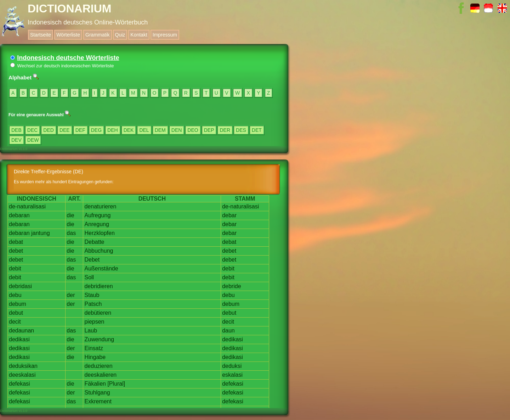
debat (16, 242)
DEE (65, 130)
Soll (89, 277)
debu (15, 295)
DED (49, 130)
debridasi (20, 286)
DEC (33, 130)
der (71, 295)
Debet (92, 260)
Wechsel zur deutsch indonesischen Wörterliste (62, 66)
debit (15, 268)
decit (15, 322)
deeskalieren (100, 375)
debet (16, 251)
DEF (80, 130)
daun (228, 331)
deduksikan (23, 366)
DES (241, 130)
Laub (91, 331)
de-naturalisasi (27, 206)
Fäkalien (95, 384)
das (71, 233)
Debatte (94, 242)
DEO (193, 130)
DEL (144, 130)
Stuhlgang (97, 393)
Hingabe (95, 357)
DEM (160, 130)
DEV (16, 140)
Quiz (120, 35)
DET (257, 130)
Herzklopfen (99, 233)
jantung (41, 233)
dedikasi (19, 339)
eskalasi (232, 375)
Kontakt (139, 35)
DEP (209, 130)
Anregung (97, 224)
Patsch (93, 304)
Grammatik (97, 35)
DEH (113, 130)
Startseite (41, 35)
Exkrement (98, 401)
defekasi (19, 384)
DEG (96, 130)
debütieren (98, 313)
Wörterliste (68, 35)
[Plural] (116, 384)
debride (231, 286)
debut (16, 313)
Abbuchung (99, 251)
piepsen (94, 322)
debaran (19, 215)
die (70, 215)
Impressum (165, 35)
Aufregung (97, 215)
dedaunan (21, 331)
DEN (177, 130)
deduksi (232, 366)
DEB (16, 130)
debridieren (98, 286)
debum (18, 304)
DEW (33, 140)
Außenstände (101, 268)
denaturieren (100, 206)
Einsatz (93, 348)
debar (229, 215)
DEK (129, 130)
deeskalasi (22, 375)
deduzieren (98, 366)
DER (225, 130)
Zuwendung (99, 339)
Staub (92, 295)
